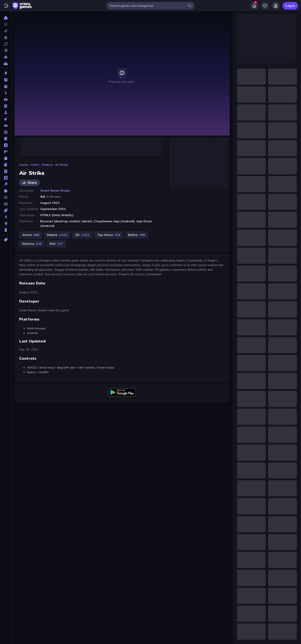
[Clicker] (6, 119)
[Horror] (6, 158)
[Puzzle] (6, 191)
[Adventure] (6, 80)
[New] (6, 31)
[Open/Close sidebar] (6, 6)
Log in (290, 6)
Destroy (47, 165)
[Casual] (6, 112)
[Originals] (6, 50)
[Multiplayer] (6, 57)
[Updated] (6, 44)
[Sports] (6, 210)
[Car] (6, 99)
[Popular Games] (6, 37)
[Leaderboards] (6, 64)
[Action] (6, 73)
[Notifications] (254, 6)
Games (24, 165)
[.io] (6, 165)
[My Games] (265, 6)
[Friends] (276, 6)
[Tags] (6, 240)
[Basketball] (6, 86)
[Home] (6, 18)
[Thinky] (6, 223)
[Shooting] (6, 197)
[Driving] (6, 132)
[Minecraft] (6, 178)
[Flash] (6, 145)
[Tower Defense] (6, 230)
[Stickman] (6, 217)
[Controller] (6, 126)
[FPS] (6, 152)
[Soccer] (6, 204)
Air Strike (62, 165)
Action (35, 165)
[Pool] (6, 184)
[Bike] (6, 93)
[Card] (6, 106)
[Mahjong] (6, 171)
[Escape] (6, 139)
